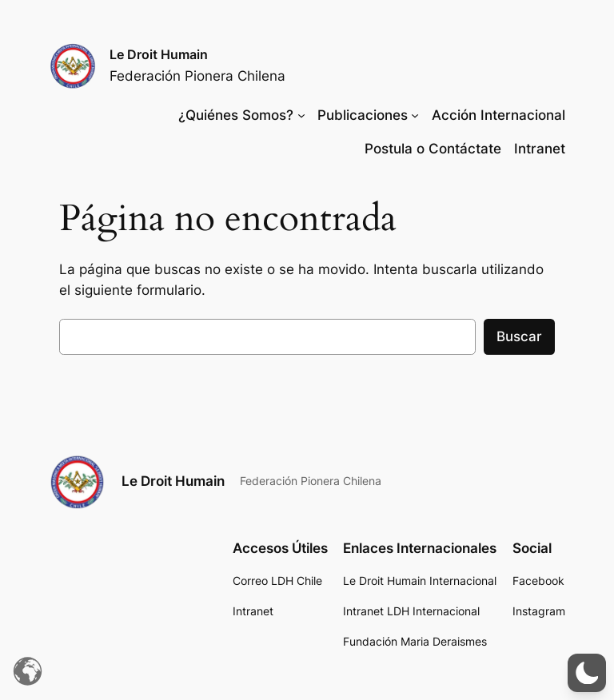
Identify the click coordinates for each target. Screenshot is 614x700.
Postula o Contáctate (433, 149)
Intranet (540, 149)
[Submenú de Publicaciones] (415, 115)
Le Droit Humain (159, 54)
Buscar (519, 336)
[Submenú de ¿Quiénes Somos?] (301, 115)
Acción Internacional (498, 115)
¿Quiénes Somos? (236, 115)
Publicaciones (363, 115)
